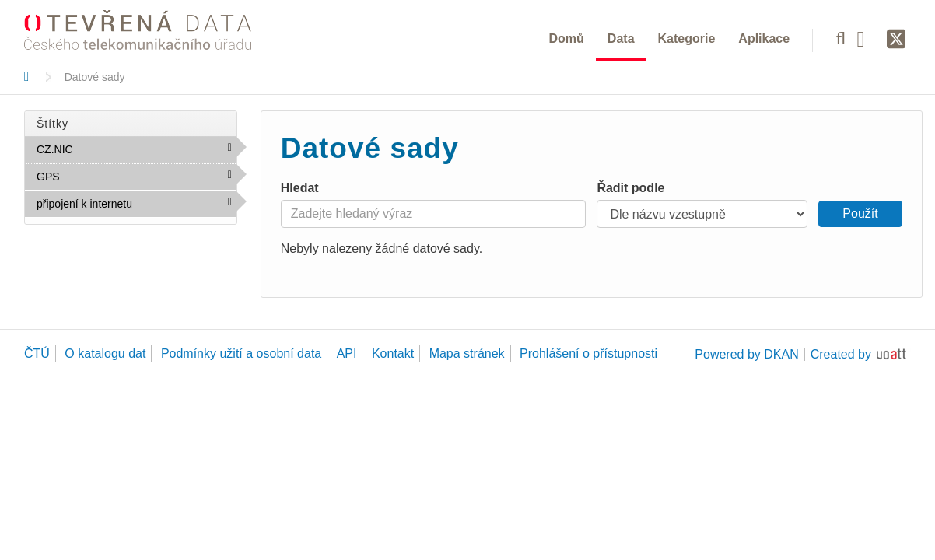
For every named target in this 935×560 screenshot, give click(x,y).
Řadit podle (630, 188)
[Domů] (27, 76)
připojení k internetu (137, 207)
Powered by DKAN (746, 354)
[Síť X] (896, 40)
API (347, 353)
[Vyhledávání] (840, 38)
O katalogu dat (105, 353)
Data (621, 38)
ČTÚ (37, 353)
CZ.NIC (107, 149)
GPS (93, 176)
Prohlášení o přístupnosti (588, 353)
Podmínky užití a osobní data (241, 353)
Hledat (300, 188)
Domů (567, 38)
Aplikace (764, 38)
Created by (841, 354)
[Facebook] (867, 38)
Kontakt (393, 353)
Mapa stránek (467, 353)
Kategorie (687, 38)
